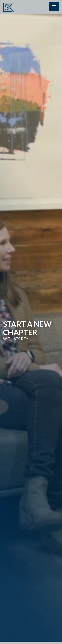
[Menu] (54, 7)
